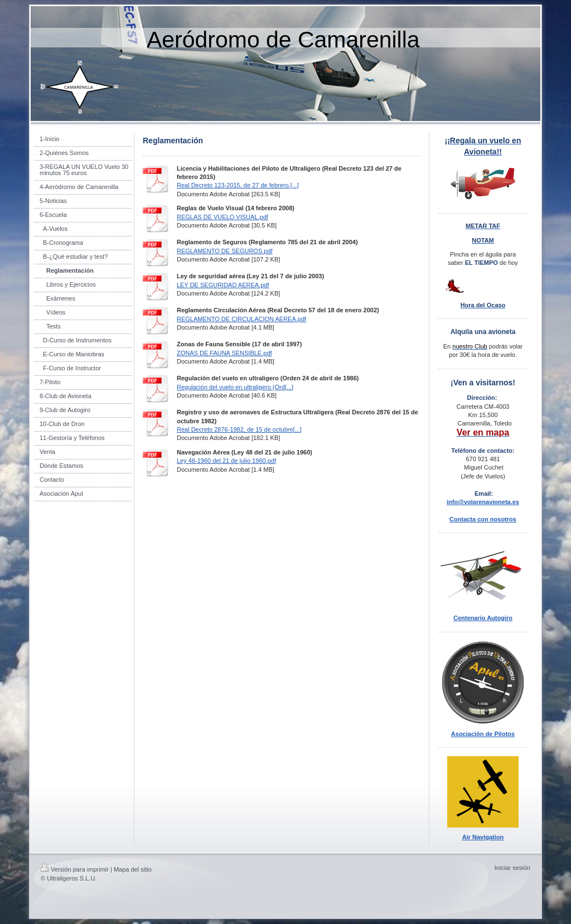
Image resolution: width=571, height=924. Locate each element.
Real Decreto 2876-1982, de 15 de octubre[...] (239, 429)
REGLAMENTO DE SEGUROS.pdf (225, 251)
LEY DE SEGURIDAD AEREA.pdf (223, 285)
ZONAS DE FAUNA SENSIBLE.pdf (224, 353)
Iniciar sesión (512, 868)
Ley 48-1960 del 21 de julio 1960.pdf (226, 461)
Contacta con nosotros (483, 519)
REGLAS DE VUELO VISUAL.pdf (222, 217)
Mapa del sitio (133, 869)
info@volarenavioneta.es (483, 502)
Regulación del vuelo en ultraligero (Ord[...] (235, 387)
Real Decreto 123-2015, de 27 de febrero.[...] (238, 185)
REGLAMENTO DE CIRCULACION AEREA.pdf (241, 319)
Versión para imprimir (75, 869)
